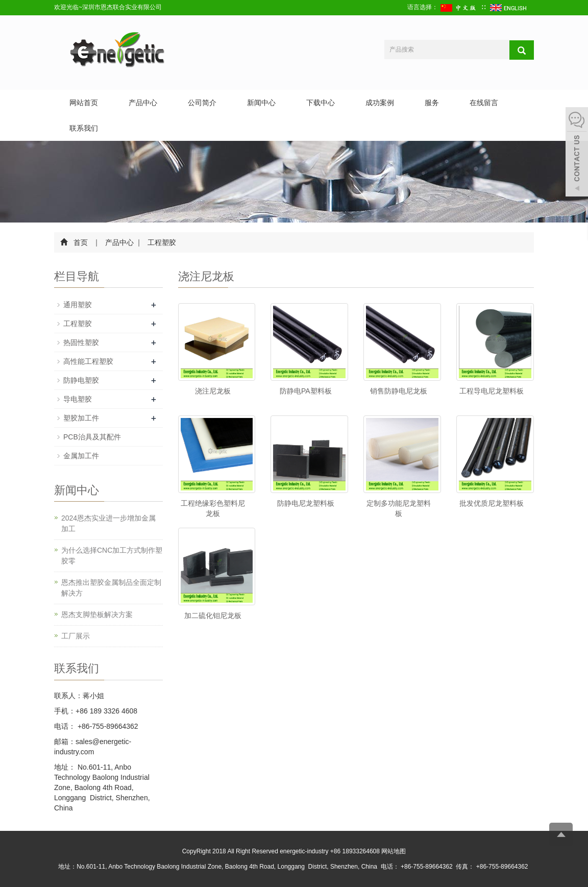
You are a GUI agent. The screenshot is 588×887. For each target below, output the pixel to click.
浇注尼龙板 (213, 391)
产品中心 (143, 103)
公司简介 (202, 103)
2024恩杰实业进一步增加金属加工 (108, 523)
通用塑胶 (78, 305)
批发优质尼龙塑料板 (492, 503)
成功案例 (380, 103)
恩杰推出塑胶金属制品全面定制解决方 (111, 588)
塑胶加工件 (81, 418)
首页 (81, 242)
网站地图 (394, 851)
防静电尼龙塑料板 (306, 503)
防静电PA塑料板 (306, 391)
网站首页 (84, 103)
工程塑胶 (161, 242)
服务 (432, 103)
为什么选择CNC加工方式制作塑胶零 (112, 556)
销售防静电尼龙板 (399, 391)
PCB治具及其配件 (92, 437)
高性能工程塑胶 (88, 361)
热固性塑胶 (81, 342)
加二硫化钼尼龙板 (213, 615)
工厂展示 (76, 636)
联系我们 (84, 128)
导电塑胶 (78, 399)
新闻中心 (261, 103)
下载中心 (321, 103)
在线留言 (484, 103)
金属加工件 (81, 456)
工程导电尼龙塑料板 (492, 391)
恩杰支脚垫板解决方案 (97, 614)
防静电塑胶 (81, 380)
